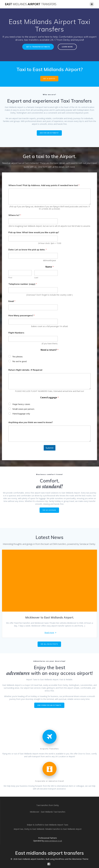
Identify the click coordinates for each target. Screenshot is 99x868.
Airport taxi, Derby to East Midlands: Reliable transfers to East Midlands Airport (48, 829)
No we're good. (20, 361)
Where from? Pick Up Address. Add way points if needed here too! (44, 185)
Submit (50, 448)
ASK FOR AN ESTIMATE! (49, 133)
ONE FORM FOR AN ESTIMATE (49, 705)
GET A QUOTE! (49, 79)
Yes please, (18, 357)
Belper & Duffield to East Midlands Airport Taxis (48, 825)
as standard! (50, 486)
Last (36, 278)
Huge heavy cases (21, 404)
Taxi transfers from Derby (48, 805)
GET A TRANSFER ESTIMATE (38, 47)
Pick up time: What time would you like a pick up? (34, 232)
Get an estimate (49, 510)
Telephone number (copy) (23, 284)
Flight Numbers (16, 333)
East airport (31, 4)
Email (12, 301)
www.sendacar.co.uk (53, 841)
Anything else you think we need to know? (31, 422)
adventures (18, 673)
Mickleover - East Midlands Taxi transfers (48, 812)
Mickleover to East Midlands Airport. (50, 617)
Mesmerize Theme (80, 859)
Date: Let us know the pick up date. (28, 250)
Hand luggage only (21, 414)
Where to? (15, 215)
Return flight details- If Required (25, 370)
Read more (49, 633)
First (10, 278)
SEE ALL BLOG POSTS (49, 644)
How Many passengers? (22, 315)
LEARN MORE (67, 47)
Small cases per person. (24, 409)
